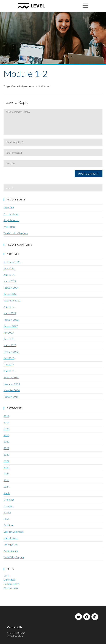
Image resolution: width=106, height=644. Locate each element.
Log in (6, 576)
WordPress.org (11, 588)
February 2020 (11, 352)
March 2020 (10, 345)
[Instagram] (95, 617)
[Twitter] (79, 617)
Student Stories (11, 538)
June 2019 (9, 358)
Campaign (9, 500)
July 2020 (9, 333)
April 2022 (9, 307)
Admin (7, 493)
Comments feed (11, 584)
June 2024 (9, 268)
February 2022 (11, 320)
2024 (6, 468)
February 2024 (11, 288)
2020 (6, 429)
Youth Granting (11, 551)
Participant (9, 525)
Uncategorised (11, 545)
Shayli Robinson (11, 220)
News (6, 519)
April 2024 (9, 275)
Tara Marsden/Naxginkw (16, 233)
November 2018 (12, 390)
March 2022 (10, 313)
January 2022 (11, 326)
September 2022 (12, 301)
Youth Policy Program (14, 557)
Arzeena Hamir (11, 214)
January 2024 (11, 294)
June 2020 (9, 339)
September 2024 (12, 262)
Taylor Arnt (9, 207)
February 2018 (11, 397)
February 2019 (11, 377)
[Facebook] (87, 617)
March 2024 (10, 281)
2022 (6, 442)
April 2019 (9, 371)
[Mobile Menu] (86, 6)
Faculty (7, 512)
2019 (6, 416)
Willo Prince (9, 227)
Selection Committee (13, 532)
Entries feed (9, 580)
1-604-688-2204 (16, 633)
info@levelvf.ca (15, 636)
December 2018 (12, 384)
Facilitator (8, 506)
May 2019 (9, 365)
